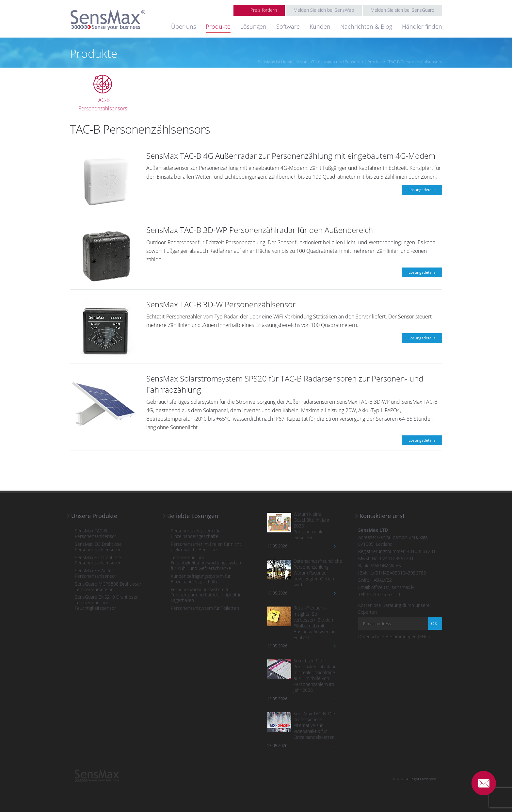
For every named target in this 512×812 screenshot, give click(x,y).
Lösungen (253, 26)
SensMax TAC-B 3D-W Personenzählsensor (221, 304)
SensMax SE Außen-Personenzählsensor (96, 574)
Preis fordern (264, 10)
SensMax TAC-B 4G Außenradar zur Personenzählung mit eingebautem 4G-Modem (291, 156)
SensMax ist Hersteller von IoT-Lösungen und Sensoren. (311, 62)
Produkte (218, 26)
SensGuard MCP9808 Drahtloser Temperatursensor (108, 587)
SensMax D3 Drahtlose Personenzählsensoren (98, 547)
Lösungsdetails (422, 190)
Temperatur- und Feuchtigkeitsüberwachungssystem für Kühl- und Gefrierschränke (207, 563)
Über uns (184, 26)
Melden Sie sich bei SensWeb (324, 10)
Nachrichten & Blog (366, 26)
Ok (434, 623)
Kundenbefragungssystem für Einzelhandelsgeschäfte (201, 579)
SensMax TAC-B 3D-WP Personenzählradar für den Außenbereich (260, 230)
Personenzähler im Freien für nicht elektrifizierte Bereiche (206, 547)
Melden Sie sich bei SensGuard (402, 10)
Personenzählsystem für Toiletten (205, 608)
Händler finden (422, 26)
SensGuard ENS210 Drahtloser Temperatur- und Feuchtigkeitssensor (106, 603)
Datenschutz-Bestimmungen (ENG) (394, 636)
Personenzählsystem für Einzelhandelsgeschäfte (195, 534)
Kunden (320, 26)
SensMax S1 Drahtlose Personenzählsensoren (98, 560)
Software (288, 26)
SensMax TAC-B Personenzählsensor (96, 534)
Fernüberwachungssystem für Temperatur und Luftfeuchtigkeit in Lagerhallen (206, 595)
